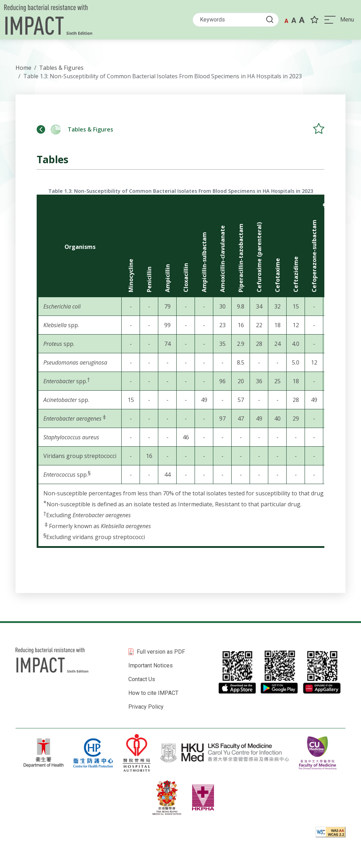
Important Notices (151, 665)
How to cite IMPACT (153, 693)
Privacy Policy (146, 707)
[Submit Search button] (270, 20)
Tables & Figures (75, 129)
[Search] (234, 20)
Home (23, 68)
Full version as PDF (161, 652)
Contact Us (142, 679)
